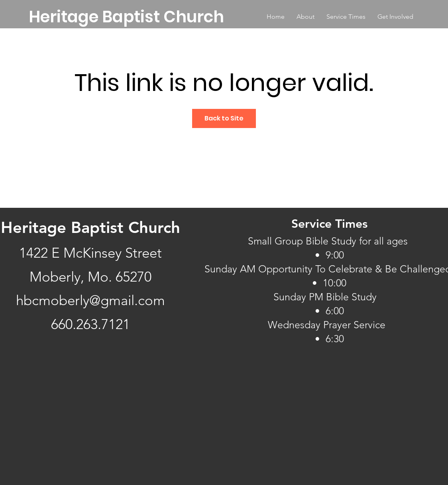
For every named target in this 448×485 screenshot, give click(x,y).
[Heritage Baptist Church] (126, 17)
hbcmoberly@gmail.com (90, 300)
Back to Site (224, 118)
